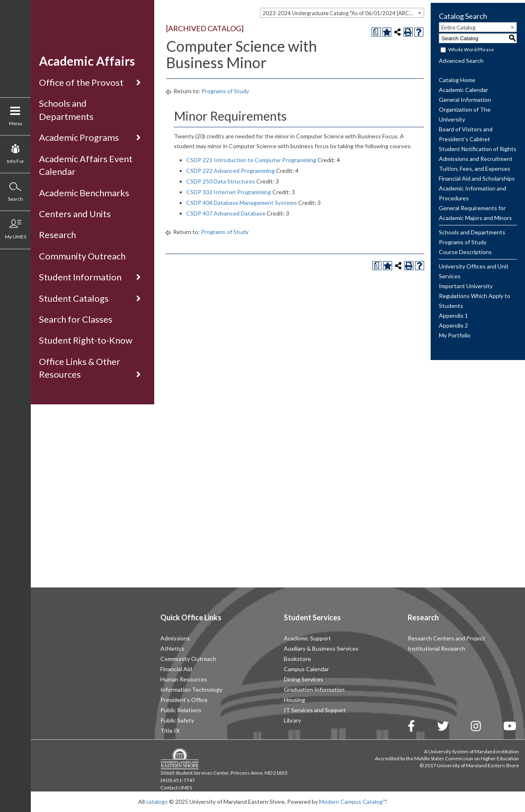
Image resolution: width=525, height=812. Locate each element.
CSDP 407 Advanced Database (226, 213)
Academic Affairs (87, 61)
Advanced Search (461, 61)
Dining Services (304, 679)
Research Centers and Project (446, 638)
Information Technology (191, 689)
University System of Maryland (462, 751)
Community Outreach (82, 256)
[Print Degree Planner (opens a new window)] (376, 32)
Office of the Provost (81, 82)
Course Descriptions (465, 252)
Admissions (175, 638)
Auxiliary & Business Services (321, 648)
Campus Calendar (306, 669)
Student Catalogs (74, 298)
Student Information (80, 277)
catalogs (157, 802)
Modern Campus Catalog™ (353, 802)
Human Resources (184, 679)
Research (57, 235)
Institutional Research (436, 648)
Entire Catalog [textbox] (458, 28)
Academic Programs (79, 137)
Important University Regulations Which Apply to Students (475, 296)
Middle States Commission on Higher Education (467, 758)
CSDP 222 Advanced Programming (231, 171)
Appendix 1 (453, 315)
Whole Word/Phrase (471, 49)
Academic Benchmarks (84, 193)
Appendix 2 (453, 325)
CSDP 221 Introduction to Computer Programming (251, 160)
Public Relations (181, 710)
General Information (465, 100)
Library (292, 720)
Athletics (172, 648)
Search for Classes (76, 319)
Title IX (170, 731)
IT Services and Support (315, 710)
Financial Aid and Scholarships (477, 178)
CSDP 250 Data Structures (221, 181)
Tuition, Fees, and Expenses (475, 169)
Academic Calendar (463, 90)
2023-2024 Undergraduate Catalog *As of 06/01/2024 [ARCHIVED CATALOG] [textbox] (343, 13)
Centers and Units (75, 214)
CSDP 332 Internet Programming (229, 192)
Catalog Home (457, 80)
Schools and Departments (472, 232)
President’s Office (184, 700)
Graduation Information (314, 689)
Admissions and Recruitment (476, 159)
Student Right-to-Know (86, 340)
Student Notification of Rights (478, 149)
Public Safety (177, 720)
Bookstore (297, 659)
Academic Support (307, 638)
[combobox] (342, 13)
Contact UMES (176, 788)
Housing (294, 700)
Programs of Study (225, 91)
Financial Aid (176, 669)
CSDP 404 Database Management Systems (242, 203)
